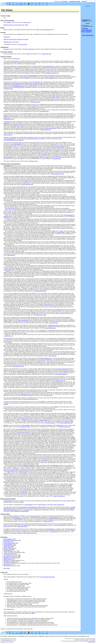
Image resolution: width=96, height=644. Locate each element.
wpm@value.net (8, 135)
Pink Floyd (48, 304)
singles (28, 54)
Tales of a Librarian (8, 548)
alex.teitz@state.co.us (18, 366)
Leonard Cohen (7, 270)
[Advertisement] (88, 12)
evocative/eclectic (18, 25)
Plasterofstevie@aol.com (30, 533)
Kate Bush (6, 49)
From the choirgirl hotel (19, 86)
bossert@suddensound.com (66, 423)
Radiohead (24, 492)
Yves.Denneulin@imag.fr (40, 291)
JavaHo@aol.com (8, 89)
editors (94, 639)
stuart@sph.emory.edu (27, 184)
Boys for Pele (56, 97)
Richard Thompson (50, 423)
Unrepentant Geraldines (28, 465)
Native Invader (47, 30)
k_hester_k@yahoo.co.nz (59, 496)
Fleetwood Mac (61, 232)
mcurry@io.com (8, 79)
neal (36, 161)
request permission (7, 640)
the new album (26, 425)
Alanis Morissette (87, 30)
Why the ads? (88, 6)
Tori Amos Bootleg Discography (47, 577)
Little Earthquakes (8, 68)
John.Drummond (57, 159)
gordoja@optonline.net (65, 427)
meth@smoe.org (44, 111)
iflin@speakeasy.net (45, 130)
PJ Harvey (47, 157)
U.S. (5, 18)
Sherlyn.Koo (61, 505)
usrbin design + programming (89, 641)
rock (23, 25)
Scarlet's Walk (7, 547)
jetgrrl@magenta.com (50, 328)
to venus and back (42, 420)
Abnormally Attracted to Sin (26, 419)
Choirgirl (60, 425)
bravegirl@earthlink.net (61, 374)
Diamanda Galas (35, 157)
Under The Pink (49, 66)
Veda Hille (45, 155)
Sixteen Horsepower (9, 157)
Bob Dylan (59, 310)
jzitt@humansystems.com (52, 73)
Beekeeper (56, 465)
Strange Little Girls (47, 54)
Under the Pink (41, 505)
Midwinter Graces (8, 558)
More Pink (15, 540)
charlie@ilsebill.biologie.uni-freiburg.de (14, 140)
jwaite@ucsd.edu (53, 323)
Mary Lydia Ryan (87, 32)
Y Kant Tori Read (23, 44)
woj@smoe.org (53, 356)
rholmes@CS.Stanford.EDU (22, 511)
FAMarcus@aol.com (9, 119)
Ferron (33, 612)
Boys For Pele (19, 68)
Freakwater (57, 156)
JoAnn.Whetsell (48, 411)
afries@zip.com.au (35, 102)
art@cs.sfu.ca (27, 22)
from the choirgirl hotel (26, 83)
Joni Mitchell (45, 460)
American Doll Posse (25, 427)
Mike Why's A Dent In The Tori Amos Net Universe (16, 39)
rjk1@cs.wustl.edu (53, 387)
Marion (6, 404)
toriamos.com (7, 37)
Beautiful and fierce (8, 25)
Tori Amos (85, 28)
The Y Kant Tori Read (10, 208)
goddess (9, 22)
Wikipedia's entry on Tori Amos (11, 42)
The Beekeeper (7, 550)
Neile (26, 25)
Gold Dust (6, 560)
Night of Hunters (8, 559)
